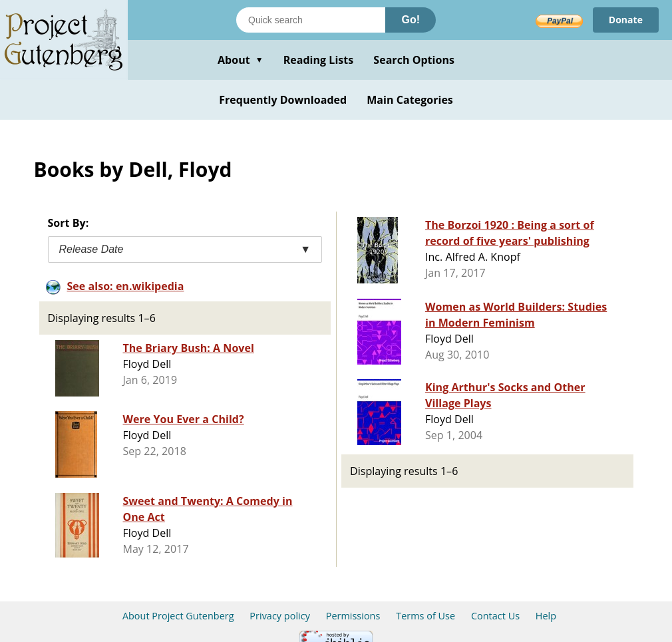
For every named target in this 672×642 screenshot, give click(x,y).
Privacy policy (280, 616)
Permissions (353, 616)
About (241, 60)
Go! (411, 20)
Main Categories (410, 100)
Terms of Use (425, 616)
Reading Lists (319, 60)
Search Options (414, 60)
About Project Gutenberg (178, 616)
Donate (626, 20)
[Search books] (311, 20)
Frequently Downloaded (283, 100)
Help (546, 616)
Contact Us (495, 616)
